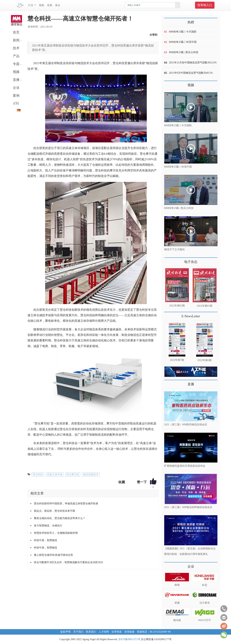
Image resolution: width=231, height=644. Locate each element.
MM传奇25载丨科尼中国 (183, 42)
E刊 (16, 103)
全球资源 (117, 632)
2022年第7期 (177, 360)
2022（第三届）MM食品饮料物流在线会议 (188, 507)
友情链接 (129, 632)
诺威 (177, 603)
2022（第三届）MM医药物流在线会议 (186, 425)
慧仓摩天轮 (73, 475)
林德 (177, 585)
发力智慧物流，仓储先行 (48, 526)
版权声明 (66, 632)
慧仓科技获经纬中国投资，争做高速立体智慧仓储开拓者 (66, 504)
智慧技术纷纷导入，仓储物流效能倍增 (56, 533)
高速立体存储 (55, 475)
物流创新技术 (91, 475)
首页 (16, 32)
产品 (16, 56)
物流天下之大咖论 (174, 249)
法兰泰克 (205, 603)
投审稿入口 (205, 5)
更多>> (168, 260)
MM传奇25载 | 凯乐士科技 (184, 52)
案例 (16, 96)
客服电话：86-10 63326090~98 (154, 632)
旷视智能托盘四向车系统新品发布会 (185, 466)
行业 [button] (31, 5)
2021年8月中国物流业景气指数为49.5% (191, 73)
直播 (50, 5)
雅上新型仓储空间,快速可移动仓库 (54, 555)
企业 (16, 88)
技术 (16, 48)
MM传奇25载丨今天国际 (183, 32)
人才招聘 (104, 632)
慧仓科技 (38, 475)
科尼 (205, 585)
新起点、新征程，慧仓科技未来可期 (54, 511)
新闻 (16, 40)
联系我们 (91, 632)
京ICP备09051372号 (129, 639)
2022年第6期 (204, 360)
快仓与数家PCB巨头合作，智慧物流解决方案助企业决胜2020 (68, 562)
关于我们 (78, 632)
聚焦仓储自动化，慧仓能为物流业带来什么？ (60, 518)
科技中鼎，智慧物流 (46, 540)
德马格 (177, 620)
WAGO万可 (205, 620)
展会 (58, 5)
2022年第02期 (177, 306)
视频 (41, 5)
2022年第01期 (205, 306)
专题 (16, 64)
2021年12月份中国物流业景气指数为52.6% (193, 63)
